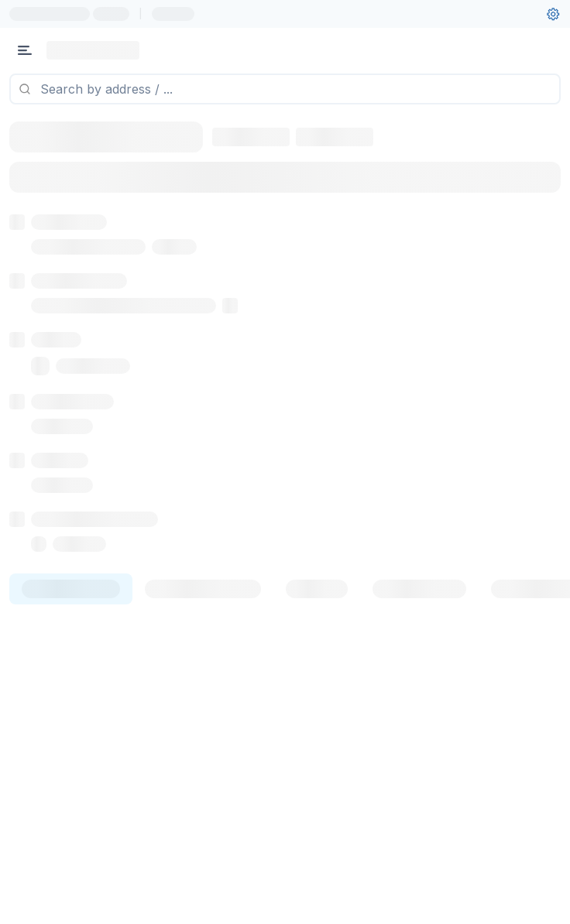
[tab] (71, 677)
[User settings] (553, 14)
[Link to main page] (93, 50)
